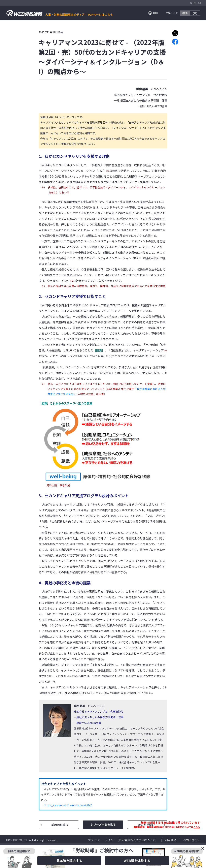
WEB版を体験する (137, 861)
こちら (197, 827)
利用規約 (171, 840)
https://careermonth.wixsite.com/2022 (68, 805)
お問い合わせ (192, 840)
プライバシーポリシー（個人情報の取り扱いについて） (123, 840)
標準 (185, 13)
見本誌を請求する (69, 861)
